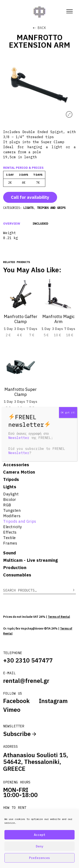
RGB (7, 505)
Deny (40, 846)
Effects (10, 532)
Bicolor (10, 499)
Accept (40, 835)
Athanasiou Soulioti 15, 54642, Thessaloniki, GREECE (36, 762)
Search (71, 590)
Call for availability (30, 197)
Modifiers (12, 516)
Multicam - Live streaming (31, 560)
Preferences (39, 858)
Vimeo (12, 710)
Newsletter (19, 438)
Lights (10, 487)
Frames (10, 543)
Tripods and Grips (20, 521)
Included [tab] (40, 223)
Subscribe (20, 734)
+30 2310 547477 (28, 660)
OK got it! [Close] (68, 412)
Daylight (11, 494)
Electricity (13, 527)
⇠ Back (39, 28)
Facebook (16, 701)
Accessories (16, 465)
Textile (9, 538)
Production (15, 568)
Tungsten (12, 510)
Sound (10, 553)
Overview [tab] (12, 223)
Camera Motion (19, 472)
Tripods (11, 479)
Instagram (53, 701)
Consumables (17, 575)
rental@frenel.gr (26, 681)
